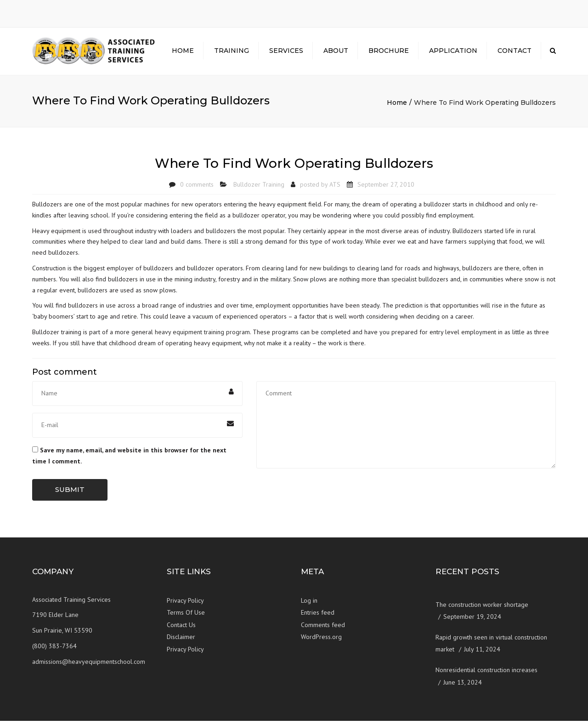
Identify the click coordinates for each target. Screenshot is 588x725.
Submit (70, 494)
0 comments (197, 188)
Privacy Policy (185, 604)
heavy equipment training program (202, 336)
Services (286, 53)
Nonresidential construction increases (486, 674)
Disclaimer (181, 641)
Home (183, 53)
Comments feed (323, 628)
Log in (309, 604)
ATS (335, 188)
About (336, 53)
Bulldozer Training (259, 188)
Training (232, 53)
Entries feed (318, 617)
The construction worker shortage (482, 608)
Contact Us (181, 628)
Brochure (389, 53)
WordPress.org (321, 641)
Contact (514, 53)
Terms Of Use (186, 617)
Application (453, 53)
